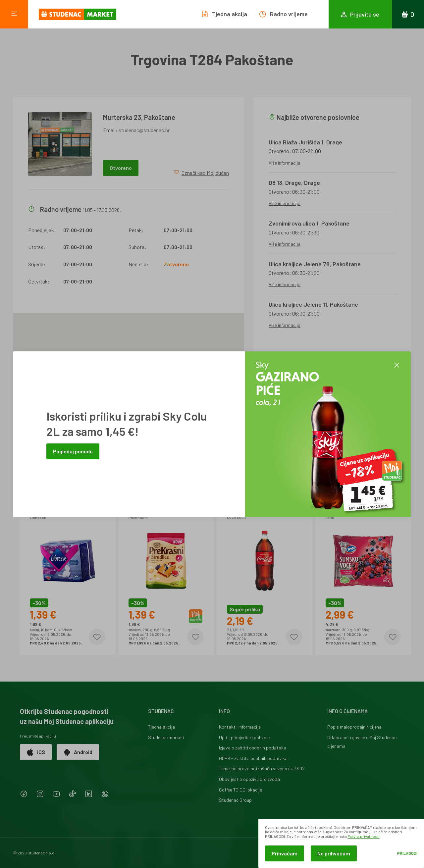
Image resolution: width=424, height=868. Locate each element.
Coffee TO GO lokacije (240, 790)
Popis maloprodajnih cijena (354, 727)
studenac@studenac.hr (144, 130)
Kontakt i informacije (240, 727)
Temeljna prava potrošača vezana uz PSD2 (262, 768)
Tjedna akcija (161, 727)
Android (78, 752)
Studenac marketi (166, 737)
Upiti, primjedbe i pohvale (244, 737)
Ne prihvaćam (334, 853)
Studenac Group (235, 800)
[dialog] (341, 843)
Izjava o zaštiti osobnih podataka (253, 748)
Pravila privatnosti (364, 836)
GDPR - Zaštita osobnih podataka (253, 758)
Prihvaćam (285, 853)
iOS (36, 752)
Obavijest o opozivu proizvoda (249, 779)
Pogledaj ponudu (73, 451)
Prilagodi (407, 853)
